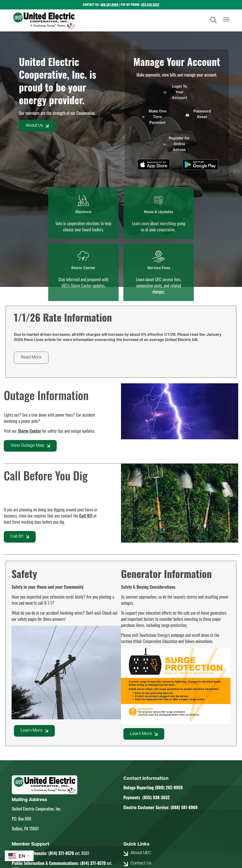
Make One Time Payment (146, 122)
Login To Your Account (177, 93)
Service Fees (201, 188)
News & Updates (94, 191)
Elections (41, 188)
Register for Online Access (208, 122)
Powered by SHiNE (145, 847)
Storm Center (148, 188)
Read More (31, 294)
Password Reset (177, 116)
